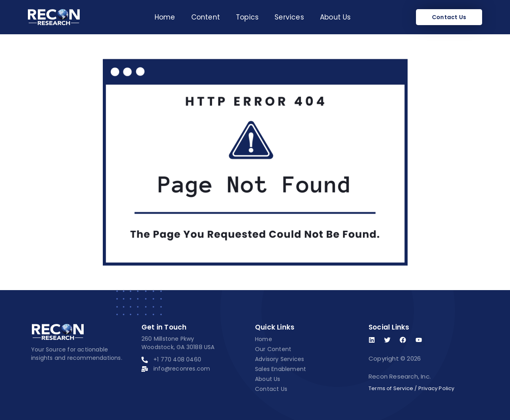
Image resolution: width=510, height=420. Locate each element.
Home (165, 17)
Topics (247, 17)
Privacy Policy (436, 388)
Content (206, 17)
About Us (335, 17)
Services (289, 17)
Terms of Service (391, 388)
